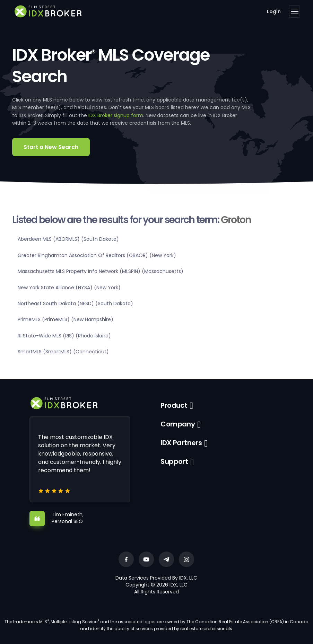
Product (174, 405)
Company (178, 424)
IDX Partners (181, 443)
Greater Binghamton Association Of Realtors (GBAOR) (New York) (97, 255)
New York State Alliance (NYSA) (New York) (69, 288)
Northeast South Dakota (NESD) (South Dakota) (75, 303)
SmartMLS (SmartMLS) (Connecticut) (63, 352)
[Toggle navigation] (294, 11)
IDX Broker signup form (116, 115)
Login (274, 11)
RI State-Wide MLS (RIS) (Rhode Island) (64, 336)
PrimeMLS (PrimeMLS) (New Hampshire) (66, 319)
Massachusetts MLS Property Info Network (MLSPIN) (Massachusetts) (101, 271)
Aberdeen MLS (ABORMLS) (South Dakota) (68, 239)
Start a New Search (51, 147)
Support (174, 461)
